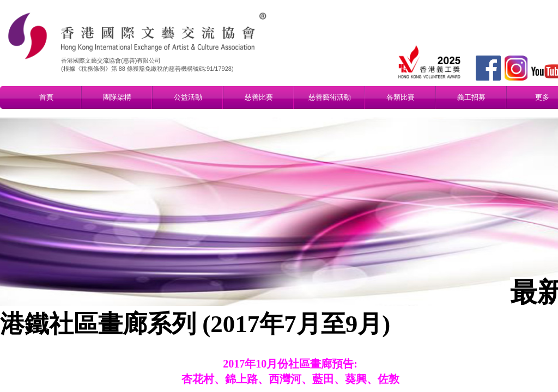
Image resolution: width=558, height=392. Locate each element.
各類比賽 (401, 97)
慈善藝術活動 (330, 97)
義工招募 (471, 97)
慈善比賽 (259, 97)
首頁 (46, 97)
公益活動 (188, 97)
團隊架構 (117, 97)
